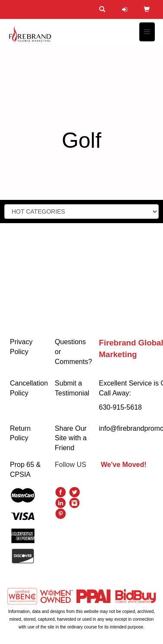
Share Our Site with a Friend (71, 438)
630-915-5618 (120, 407)
